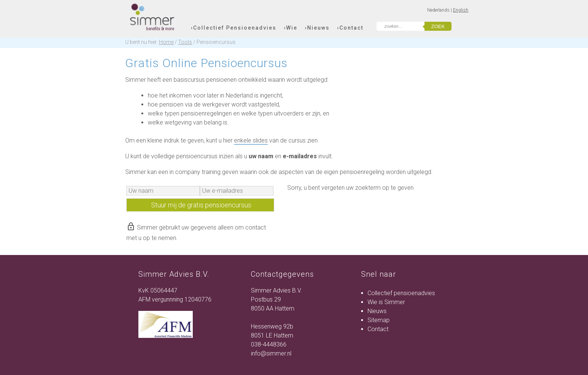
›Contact (350, 28)
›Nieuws (317, 28)
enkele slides (251, 140)
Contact (378, 329)
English (461, 10)
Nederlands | (440, 10)
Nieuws (377, 311)
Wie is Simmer (386, 302)
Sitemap (379, 320)
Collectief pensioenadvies (401, 293)
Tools (185, 42)
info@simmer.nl (271, 353)
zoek (438, 26)
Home (166, 42)
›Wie (291, 28)
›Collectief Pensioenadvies (234, 28)
